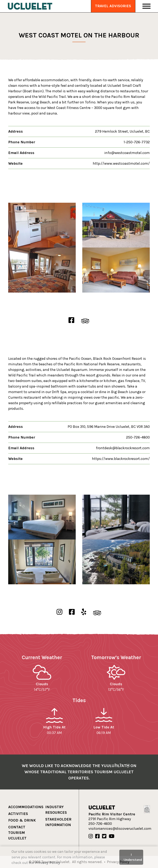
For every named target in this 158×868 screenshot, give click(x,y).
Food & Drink (22, 820)
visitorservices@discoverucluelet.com (120, 829)
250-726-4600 (100, 824)
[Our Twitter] (104, 836)
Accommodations (26, 807)
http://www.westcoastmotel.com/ (121, 163)
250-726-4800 (138, 437)
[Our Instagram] (91, 836)
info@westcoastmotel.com (127, 153)
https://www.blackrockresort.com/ (121, 459)
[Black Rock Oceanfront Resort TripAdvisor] (97, 612)
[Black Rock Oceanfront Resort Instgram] (59, 612)
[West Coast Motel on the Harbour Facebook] (71, 320)
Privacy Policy (48, 863)
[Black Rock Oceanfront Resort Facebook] (72, 612)
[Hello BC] (147, 809)
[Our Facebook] (97, 836)
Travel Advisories (113, 6)
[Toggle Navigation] (146, 6)
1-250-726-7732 (137, 142)
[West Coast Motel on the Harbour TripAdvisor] (85, 320)
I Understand (133, 857)
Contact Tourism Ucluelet (17, 833)
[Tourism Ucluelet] (30, 6)
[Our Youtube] (112, 836)
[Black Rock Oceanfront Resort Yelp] (84, 612)
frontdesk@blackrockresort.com (123, 448)
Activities (18, 814)
